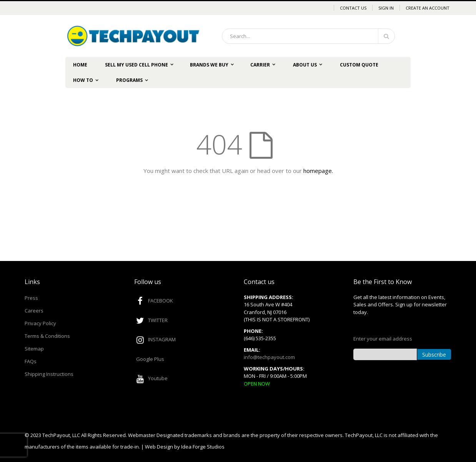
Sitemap (34, 349)
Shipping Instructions (49, 374)
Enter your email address (383, 339)
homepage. (318, 171)
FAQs (31, 361)
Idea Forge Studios (203, 447)
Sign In (386, 8)
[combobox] (308, 36)
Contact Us (353, 8)
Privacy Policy (40, 323)
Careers (34, 311)
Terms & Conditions (47, 336)
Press (31, 298)
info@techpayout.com (269, 357)
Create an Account (428, 8)
